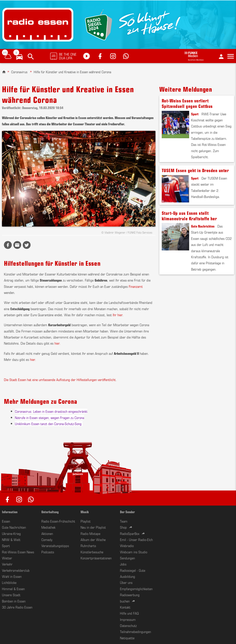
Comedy (47, 539)
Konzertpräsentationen (96, 558)
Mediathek (48, 527)
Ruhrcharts (88, 546)
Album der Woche (93, 539)
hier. (57, 343)
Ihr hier (118, 315)
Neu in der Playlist (93, 527)
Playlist (86, 521)
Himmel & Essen (13, 589)
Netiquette (127, 638)
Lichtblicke (9, 582)
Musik (85, 512)
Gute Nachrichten (203, 226)
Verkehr (7, 564)
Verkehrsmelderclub (16, 570)
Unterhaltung (50, 512)
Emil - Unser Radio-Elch (136, 539)
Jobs (123, 564)
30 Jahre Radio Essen (17, 607)
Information (10, 512)
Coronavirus (19, 72)
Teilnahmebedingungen (135, 631)
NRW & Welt (11, 539)
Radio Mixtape (90, 533)
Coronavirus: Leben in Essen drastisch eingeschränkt (51, 411)
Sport (195, 114)
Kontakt (125, 607)
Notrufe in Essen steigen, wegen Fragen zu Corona (49, 417)
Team (124, 521)
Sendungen (127, 558)
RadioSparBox (130, 533)
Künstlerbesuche (92, 552)
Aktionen (47, 533)
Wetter (7, 558)
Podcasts (48, 552)
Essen (6, 521)
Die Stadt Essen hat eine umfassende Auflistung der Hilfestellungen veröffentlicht (60, 379)
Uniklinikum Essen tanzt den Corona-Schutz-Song (49, 424)
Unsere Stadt (11, 595)
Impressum (128, 619)
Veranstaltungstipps (55, 546)
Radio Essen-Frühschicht (58, 521)
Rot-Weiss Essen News (18, 552)
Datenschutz (128, 625)
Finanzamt (136, 286)
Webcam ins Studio (134, 552)
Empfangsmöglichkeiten (136, 589)
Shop (123, 527)
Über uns (126, 582)
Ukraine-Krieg (11, 533)
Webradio (127, 546)
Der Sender (127, 512)
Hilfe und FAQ (129, 613)
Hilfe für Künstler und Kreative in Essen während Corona (72, 72)
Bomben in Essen (14, 601)
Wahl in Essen (12, 576)
